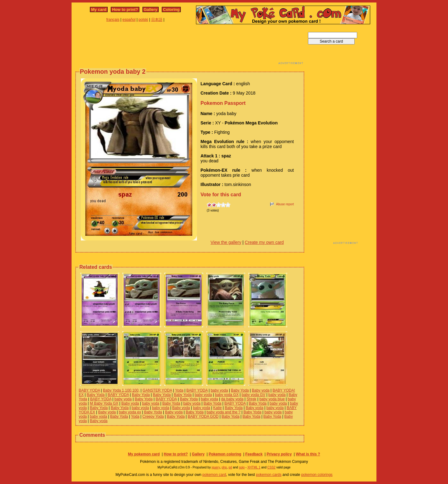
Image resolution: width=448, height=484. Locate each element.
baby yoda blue (272, 399)
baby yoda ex (130, 412)
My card (99, 9)
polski (143, 20)
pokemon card (214, 475)
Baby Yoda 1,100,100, (121, 390)
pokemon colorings (317, 475)
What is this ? (308, 454)
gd (230, 467)
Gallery (151, 9)
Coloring (171, 9)
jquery (216, 467)
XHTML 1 (254, 467)
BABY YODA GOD (203, 417)
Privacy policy (279, 454)
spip (242, 467)
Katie (217, 408)
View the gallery (226, 242)
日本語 (157, 20)
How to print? (125, 9)
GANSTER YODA (157, 390)
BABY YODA (89, 390)
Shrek (252, 399)
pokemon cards (269, 475)
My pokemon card (144, 454)
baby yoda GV (254, 395)
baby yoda (219, 390)
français (113, 20)
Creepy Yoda (153, 417)
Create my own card (264, 242)
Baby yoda (261, 390)
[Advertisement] (190, 46)
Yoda (179, 390)
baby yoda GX (227, 395)
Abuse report (285, 204)
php (224, 467)
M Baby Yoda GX (104, 403)
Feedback (254, 454)
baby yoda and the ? (224, 412)
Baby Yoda (240, 390)
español (129, 20)
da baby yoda (232, 399)
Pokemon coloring (225, 454)
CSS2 (271, 467)
